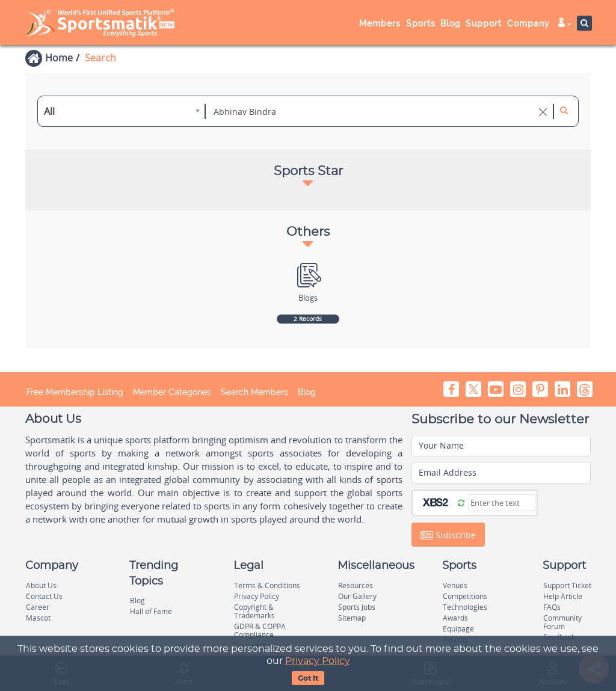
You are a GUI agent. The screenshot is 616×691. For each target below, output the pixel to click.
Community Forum (562, 622)
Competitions (465, 596)
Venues (455, 585)
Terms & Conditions (267, 585)
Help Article (563, 596)
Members (380, 23)
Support (484, 23)
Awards (455, 618)
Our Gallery (357, 596)
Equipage (458, 629)
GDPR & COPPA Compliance (260, 631)
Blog (451, 23)
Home (59, 58)
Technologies (465, 607)
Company (528, 23)
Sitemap (352, 618)
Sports (421, 23)
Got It (308, 678)
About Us (41, 585)
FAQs (552, 607)
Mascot (38, 618)
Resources (356, 585)
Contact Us (44, 596)
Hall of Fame (151, 611)
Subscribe (448, 535)
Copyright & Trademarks (254, 611)
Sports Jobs (357, 607)
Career (38, 607)
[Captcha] (502, 503)
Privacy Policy (318, 661)
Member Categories (172, 392)
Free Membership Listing (75, 392)
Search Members (254, 392)
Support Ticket (567, 585)
